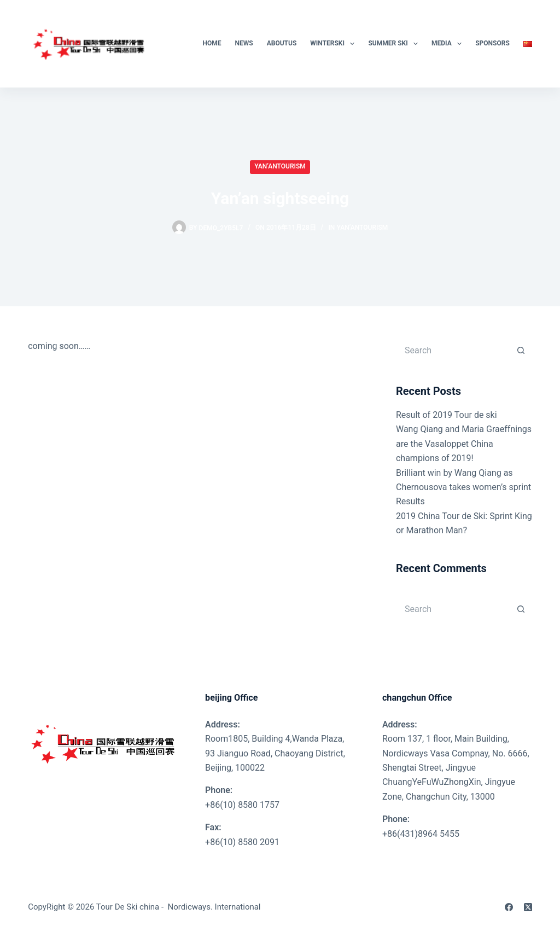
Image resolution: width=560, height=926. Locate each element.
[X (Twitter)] (528, 907)
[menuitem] (524, 44)
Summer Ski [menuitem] (395, 44)
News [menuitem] (244, 43)
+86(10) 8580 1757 (242, 805)
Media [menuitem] (449, 44)
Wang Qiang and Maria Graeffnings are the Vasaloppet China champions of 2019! (464, 444)
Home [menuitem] (212, 43)
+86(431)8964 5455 (421, 834)
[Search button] (521, 350)
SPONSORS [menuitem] (492, 43)
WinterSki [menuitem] (334, 44)
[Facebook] (509, 907)
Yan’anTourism (280, 166)
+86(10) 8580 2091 (242, 842)
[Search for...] (453, 350)
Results (410, 501)
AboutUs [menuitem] (282, 43)
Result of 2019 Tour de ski (447, 415)
